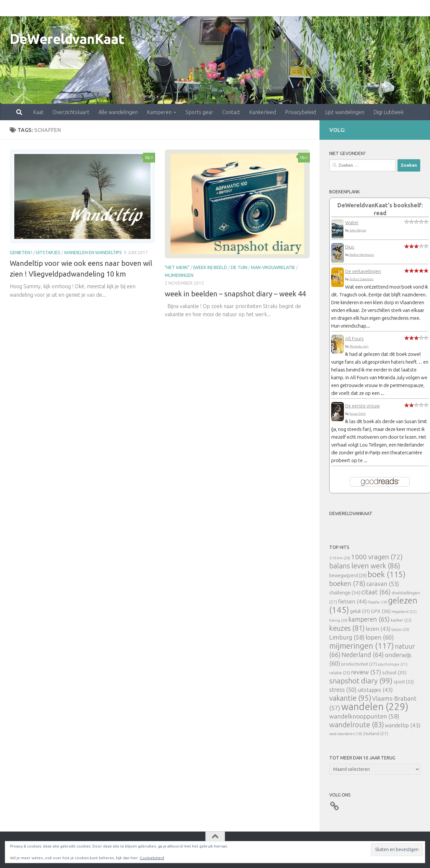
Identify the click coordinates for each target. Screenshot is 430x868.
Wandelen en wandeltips (93, 253)
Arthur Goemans (361, 279)
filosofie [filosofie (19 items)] (377, 602)
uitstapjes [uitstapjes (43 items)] (375, 690)
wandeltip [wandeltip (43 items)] (403, 725)
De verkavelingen (363, 271)
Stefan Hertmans (362, 255)
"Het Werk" (177, 267)
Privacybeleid (272, 8)
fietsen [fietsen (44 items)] (352, 601)
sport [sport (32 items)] (404, 682)
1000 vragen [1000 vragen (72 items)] (377, 557)
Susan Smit (358, 414)
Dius (350, 247)
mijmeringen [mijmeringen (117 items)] (362, 646)
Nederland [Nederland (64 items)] (363, 655)
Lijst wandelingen (316, 8)
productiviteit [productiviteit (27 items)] (359, 664)
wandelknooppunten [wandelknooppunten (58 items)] (364, 716)
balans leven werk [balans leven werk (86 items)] (365, 566)
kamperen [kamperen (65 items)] (369, 619)
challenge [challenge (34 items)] (345, 593)
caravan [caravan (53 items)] (383, 584)
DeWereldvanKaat (67, 39)
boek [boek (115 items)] (387, 574)
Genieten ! (21, 253)
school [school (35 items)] (394, 673)
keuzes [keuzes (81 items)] (347, 628)
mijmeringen (179, 275)
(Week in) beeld (210, 267)
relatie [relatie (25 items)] (340, 673)
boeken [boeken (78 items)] (347, 583)
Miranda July (359, 346)
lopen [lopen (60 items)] (380, 637)
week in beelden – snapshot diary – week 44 (235, 294)
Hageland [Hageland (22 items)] (404, 611)
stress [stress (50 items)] (343, 690)
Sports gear (171, 8)
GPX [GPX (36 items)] (381, 611)
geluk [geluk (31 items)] (360, 611)
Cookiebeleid (152, 858)
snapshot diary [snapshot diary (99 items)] (361, 680)
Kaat (10, 8)
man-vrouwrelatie (273, 267)
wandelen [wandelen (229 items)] (375, 707)
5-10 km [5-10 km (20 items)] (340, 558)
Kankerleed (234, 8)
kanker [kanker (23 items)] (401, 620)
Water (352, 222)
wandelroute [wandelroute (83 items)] (357, 725)
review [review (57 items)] (366, 672)
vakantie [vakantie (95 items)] (350, 698)
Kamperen (131, 8)
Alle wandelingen (90, 8)
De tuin (239, 267)
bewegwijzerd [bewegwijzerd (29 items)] (348, 576)
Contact (203, 8)
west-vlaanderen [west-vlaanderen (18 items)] (346, 734)
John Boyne (358, 230)
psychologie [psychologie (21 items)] (393, 664)
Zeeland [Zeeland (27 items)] (376, 733)
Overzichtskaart (42, 8)
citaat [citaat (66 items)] (376, 592)
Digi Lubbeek (360, 8)
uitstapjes (48, 253)
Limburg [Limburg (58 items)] (347, 637)
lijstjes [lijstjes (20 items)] (400, 629)
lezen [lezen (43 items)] (378, 629)
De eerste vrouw (363, 406)
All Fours (354, 338)
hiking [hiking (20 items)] (338, 620)
